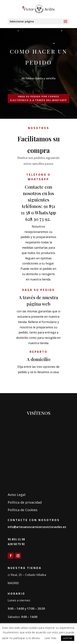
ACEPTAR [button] (68, 638)
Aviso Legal (17, 495)
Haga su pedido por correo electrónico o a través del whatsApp (38, 98)
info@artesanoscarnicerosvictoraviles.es (37, 527)
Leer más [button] (51, 638)
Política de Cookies (23, 510)
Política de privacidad (25, 502)
